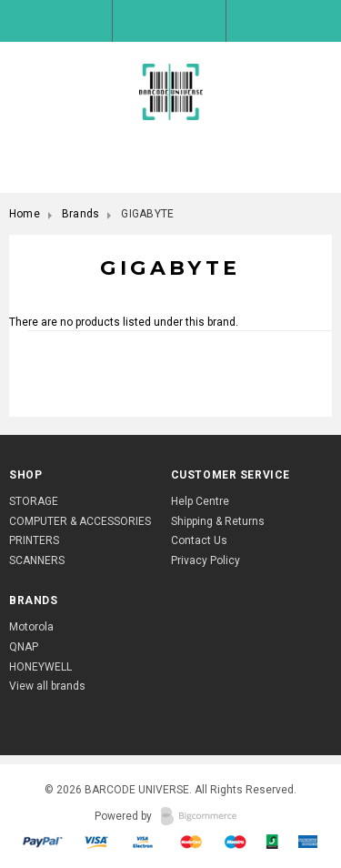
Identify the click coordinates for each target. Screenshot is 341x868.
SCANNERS (37, 560)
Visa (98, 842)
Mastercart (191, 842)
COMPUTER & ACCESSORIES (80, 521)
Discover (308, 842)
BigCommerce (204, 817)
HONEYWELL (40, 667)
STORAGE (34, 501)
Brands (80, 214)
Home (25, 214)
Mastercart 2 (235, 842)
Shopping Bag (284, 21)
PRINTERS (34, 540)
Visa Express (145, 842)
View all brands (47, 686)
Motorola (31, 627)
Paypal (44, 842)
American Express (272, 842)
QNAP (24, 647)
